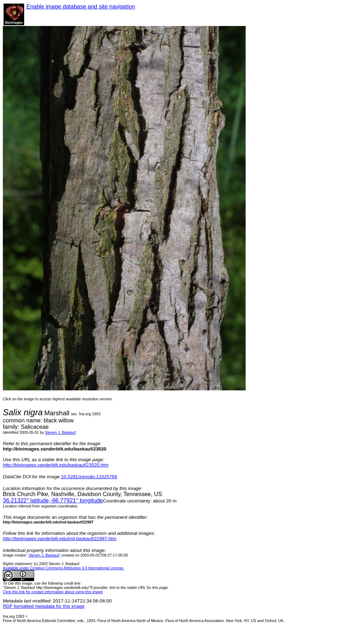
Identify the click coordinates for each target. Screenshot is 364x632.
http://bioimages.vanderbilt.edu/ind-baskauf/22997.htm (60, 539)
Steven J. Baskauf (60, 432)
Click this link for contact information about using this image (53, 592)
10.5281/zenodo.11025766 (89, 477)
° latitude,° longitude (53, 501)
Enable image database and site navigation (80, 7)
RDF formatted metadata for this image (44, 606)
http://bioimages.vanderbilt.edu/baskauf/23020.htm (56, 465)
